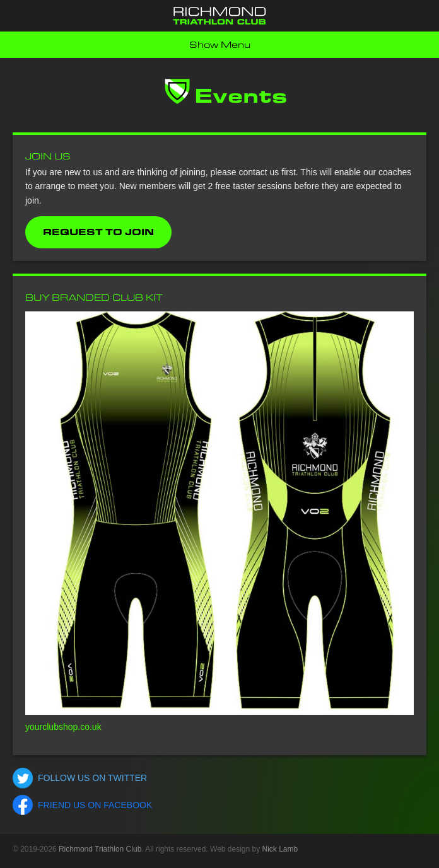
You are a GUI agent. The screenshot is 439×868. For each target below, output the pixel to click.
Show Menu (220, 45)
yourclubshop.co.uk (63, 727)
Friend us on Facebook (95, 805)
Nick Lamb (280, 849)
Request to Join (98, 232)
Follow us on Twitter (92, 778)
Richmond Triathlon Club (100, 849)
